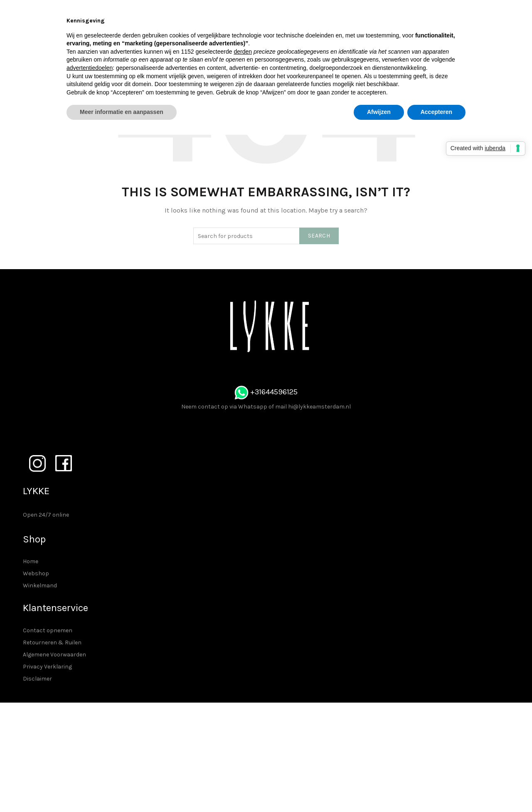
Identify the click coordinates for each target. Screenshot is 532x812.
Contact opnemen (48, 630)
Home (31, 561)
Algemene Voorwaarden (54, 655)
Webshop (36, 573)
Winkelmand (40, 585)
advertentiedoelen (90, 68)
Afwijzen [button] (379, 112)
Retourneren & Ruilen (52, 642)
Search (319, 236)
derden (243, 52)
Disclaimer (37, 679)
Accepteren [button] (436, 112)
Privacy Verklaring (47, 667)
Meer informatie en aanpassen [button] (122, 112)
